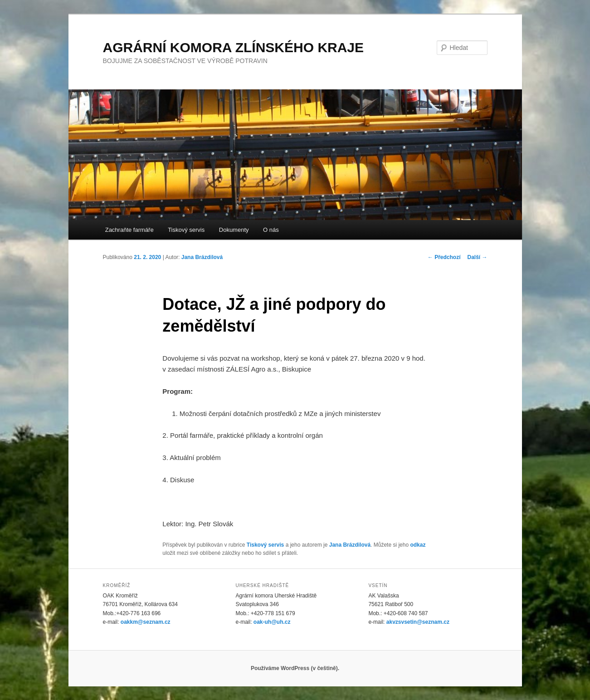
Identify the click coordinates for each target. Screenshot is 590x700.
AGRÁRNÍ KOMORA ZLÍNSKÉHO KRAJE (234, 47)
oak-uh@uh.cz (272, 622)
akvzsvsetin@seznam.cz (418, 622)
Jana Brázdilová (202, 257)
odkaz (418, 545)
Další (477, 257)
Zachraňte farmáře (129, 230)
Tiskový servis (186, 230)
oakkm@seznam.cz (146, 622)
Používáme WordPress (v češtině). (295, 668)
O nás (271, 230)
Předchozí (444, 257)
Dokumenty (234, 230)
